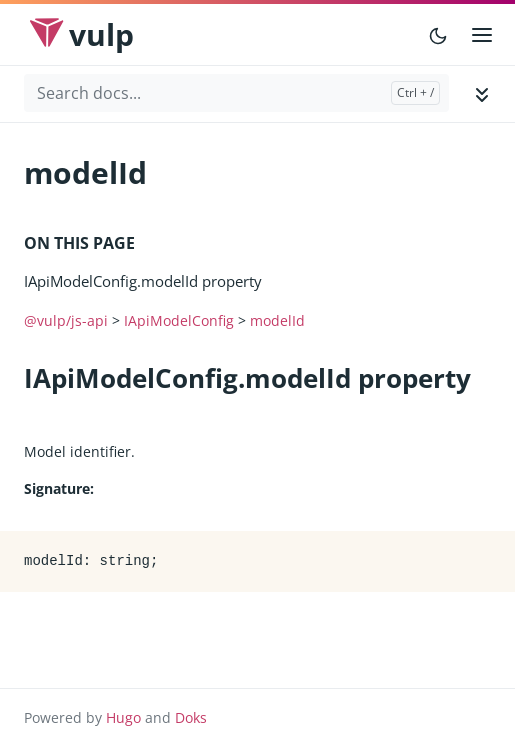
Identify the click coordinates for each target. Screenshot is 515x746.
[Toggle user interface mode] (438, 35)
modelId (277, 320)
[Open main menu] (482, 35)
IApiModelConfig (179, 320)
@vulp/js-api (66, 320)
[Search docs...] (236, 93)
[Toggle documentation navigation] (482, 94)
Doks (191, 717)
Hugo (123, 717)
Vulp (101, 34)
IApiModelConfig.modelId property (143, 281)
